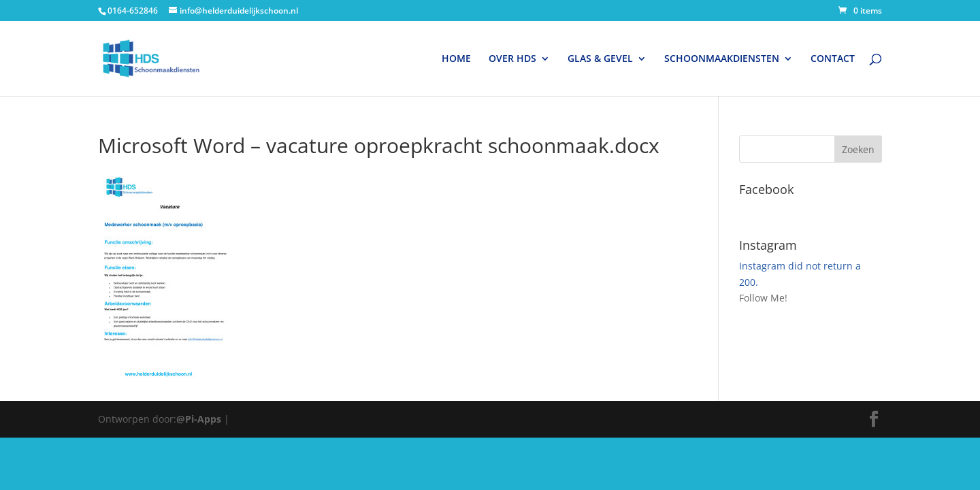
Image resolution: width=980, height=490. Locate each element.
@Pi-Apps (199, 419)
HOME (456, 59)
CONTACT (833, 59)
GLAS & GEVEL (600, 59)
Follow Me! (763, 298)
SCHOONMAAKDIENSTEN (722, 59)
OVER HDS (512, 59)
